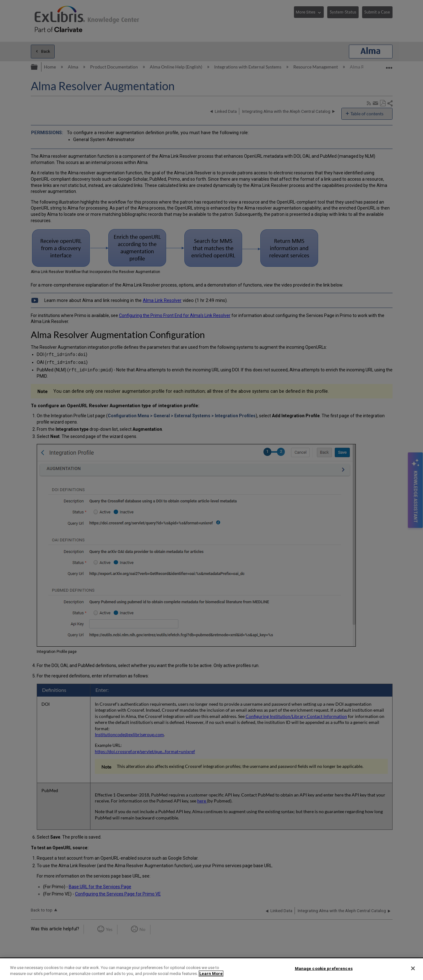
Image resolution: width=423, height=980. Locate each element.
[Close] (413, 968)
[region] (211, 969)
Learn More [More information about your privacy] (211, 974)
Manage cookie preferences (324, 969)
